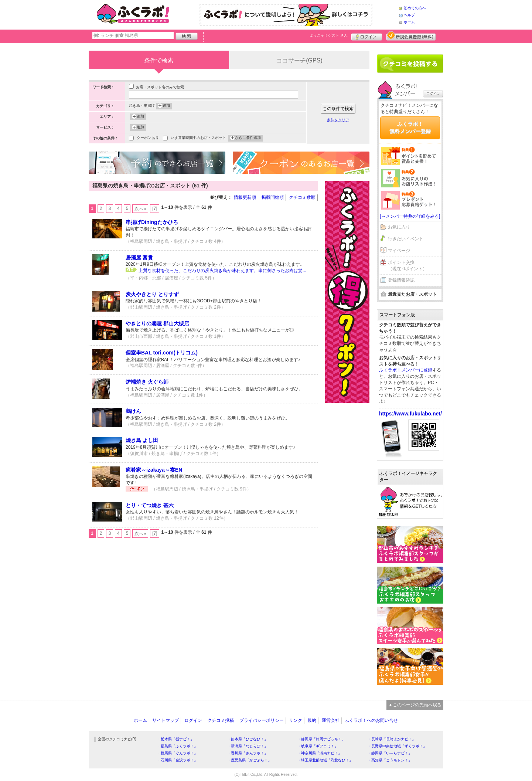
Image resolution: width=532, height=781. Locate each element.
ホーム (409, 22)
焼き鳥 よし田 (142, 440)
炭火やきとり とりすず (152, 294)
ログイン (367, 36)
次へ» (140, 209)
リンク (296, 720)
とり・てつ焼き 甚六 (150, 505)
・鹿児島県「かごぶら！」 (249, 760)
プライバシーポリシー (262, 720)
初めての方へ (415, 8)
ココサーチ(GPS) (299, 60)
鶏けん (133, 411)
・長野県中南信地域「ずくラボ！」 (397, 746)
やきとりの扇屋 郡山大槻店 (157, 323)
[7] (155, 208)
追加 (166, 106)
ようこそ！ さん (329, 35)
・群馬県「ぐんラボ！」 (177, 753)
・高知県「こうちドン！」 (390, 760)
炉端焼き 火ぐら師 (147, 382)
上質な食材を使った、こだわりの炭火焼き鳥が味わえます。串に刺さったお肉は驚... (222, 271)
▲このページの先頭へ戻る (415, 705)
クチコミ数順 (302, 197)
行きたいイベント (406, 239)
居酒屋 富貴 (139, 258)
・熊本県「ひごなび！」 (248, 739)
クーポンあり (148, 138)
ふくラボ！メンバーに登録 (406, 370)
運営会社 (331, 720)
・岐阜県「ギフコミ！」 (318, 746)
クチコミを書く (410, 64)
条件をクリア (338, 120)
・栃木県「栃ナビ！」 (175, 739)
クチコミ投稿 (221, 720)
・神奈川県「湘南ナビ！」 (320, 753)
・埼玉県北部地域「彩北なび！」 (325, 760)
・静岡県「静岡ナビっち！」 (321, 739)
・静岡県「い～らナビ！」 (390, 753)
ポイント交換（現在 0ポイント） (407, 266)
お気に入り (399, 227)
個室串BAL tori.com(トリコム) (162, 353)
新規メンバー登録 (411, 36)
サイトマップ (166, 720)
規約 (312, 720)
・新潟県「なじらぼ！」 (248, 746)
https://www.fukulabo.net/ (410, 414)
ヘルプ (409, 15)
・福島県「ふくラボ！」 (177, 746)
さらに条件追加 (248, 138)
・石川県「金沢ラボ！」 (177, 760)
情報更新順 (245, 197)
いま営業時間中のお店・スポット (198, 138)
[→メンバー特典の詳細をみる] (410, 216)
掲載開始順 (273, 197)
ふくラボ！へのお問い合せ (371, 720)
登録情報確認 (401, 280)
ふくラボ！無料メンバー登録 (410, 128)
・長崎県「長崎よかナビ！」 (392, 739)
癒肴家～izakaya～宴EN (154, 470)
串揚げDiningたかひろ (152, 222)
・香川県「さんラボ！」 (248, 753)
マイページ (399, 251)
